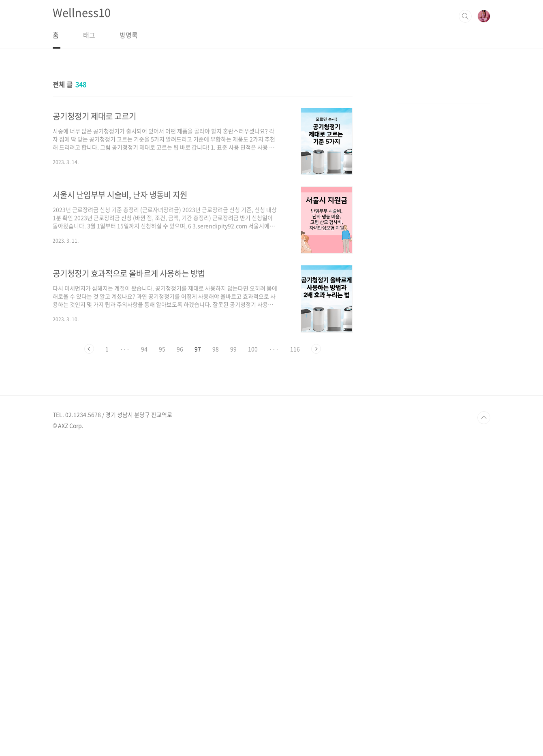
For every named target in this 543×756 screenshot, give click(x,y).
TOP (484, 729)
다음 (316, 349)
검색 (465, 16)
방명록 (129, 35)
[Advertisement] (444, 209)
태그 (89, 35)
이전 (89, 349)
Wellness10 (82, 13)
